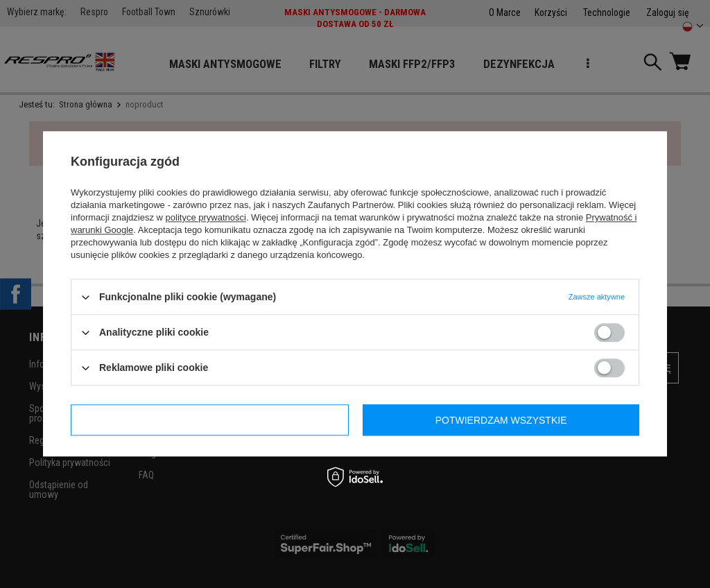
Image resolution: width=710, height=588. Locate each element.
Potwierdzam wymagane (210, 420)
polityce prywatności (206, 217)
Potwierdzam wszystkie (501, 420)
